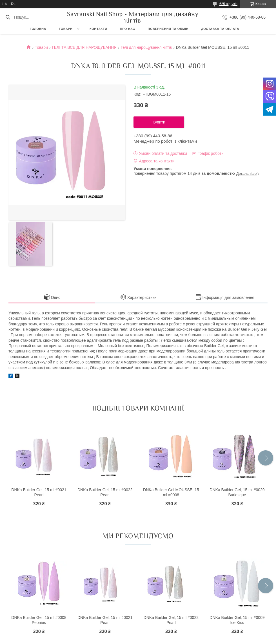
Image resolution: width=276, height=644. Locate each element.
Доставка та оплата (220, 29)
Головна (38, 29)
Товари (66, 29)
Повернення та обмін (168, 29)
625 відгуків (228, 4)
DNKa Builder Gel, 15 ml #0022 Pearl (105, 492)
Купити (159, 122)
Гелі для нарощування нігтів (146, 47)
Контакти (98, 29)
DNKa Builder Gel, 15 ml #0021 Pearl (39, 492)
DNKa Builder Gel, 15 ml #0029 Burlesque (237, 492)
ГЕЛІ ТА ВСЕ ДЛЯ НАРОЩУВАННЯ (84, 47)
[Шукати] (8, 17)
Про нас (128, 29)
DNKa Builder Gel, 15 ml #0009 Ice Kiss (237, 620)
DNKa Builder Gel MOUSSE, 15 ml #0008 (171, 492)
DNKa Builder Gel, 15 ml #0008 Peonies (39, 620)
